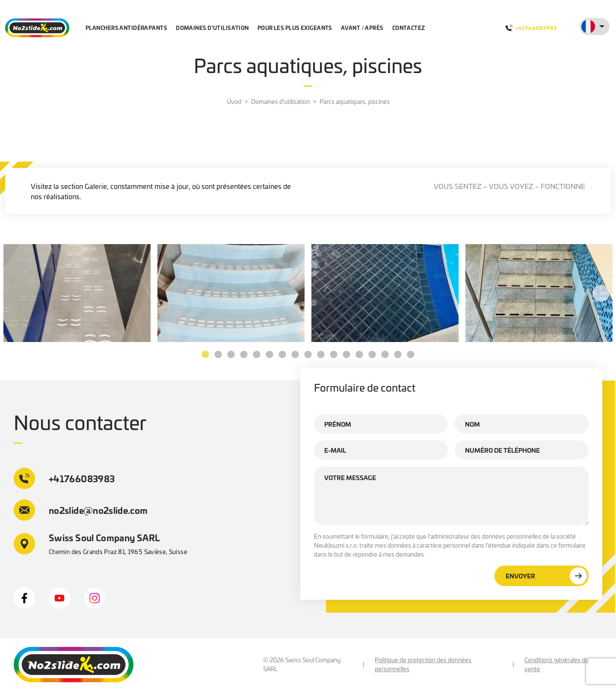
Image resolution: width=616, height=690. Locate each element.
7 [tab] (282, 355)
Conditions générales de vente (557, 664)
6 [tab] (269, 355)
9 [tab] (308, 355)
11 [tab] (334, 355)
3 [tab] (231, 355)
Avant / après (362, 28)
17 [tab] (411, 355)
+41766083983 (531, 28)
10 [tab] (321, 355)
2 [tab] (218, 355)
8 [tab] (295, 355)
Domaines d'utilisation (212, 28)
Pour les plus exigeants (295, 28)
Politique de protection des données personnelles (423, 664)
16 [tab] (398, 355)
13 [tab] (359, 355)
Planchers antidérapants (126, 28)
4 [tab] (244, 355)
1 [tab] (205, 355)
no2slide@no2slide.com (81, 510)
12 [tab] (346, 355)
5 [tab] (257, 355)
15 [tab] (385, 355)
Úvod (234, 101)
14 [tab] (372, 355)
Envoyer (546, 576)
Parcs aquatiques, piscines (355, 101)
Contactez (409, 28)
